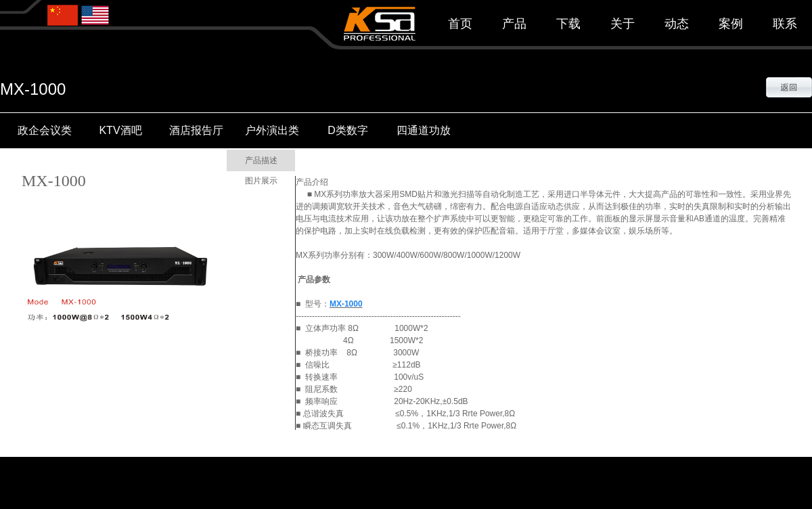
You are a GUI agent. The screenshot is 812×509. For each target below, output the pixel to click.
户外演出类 (272, 130)
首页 (460, 24)
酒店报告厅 (196, 130)
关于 (623, 24)
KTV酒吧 (120, 130)
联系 (785, 24)
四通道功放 (424, 130)
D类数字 (348, 130)
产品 (514, 24)
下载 (568, 24)
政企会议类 (45, 130)
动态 (677, 24)
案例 (731, 24)
